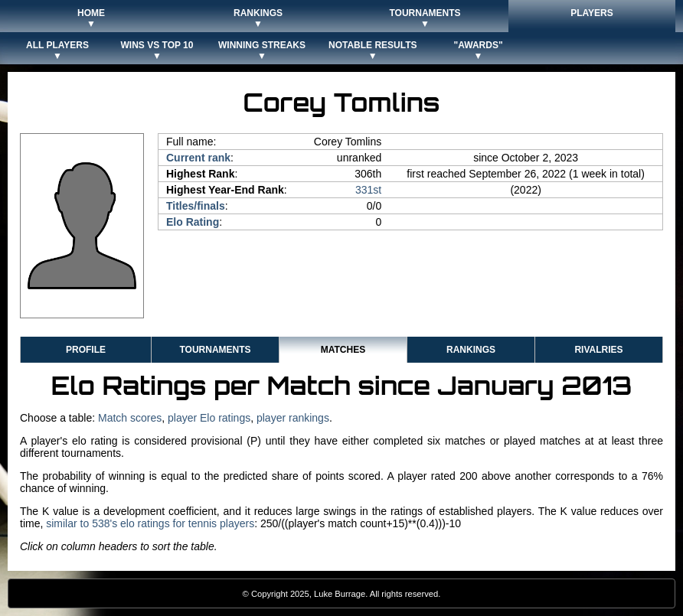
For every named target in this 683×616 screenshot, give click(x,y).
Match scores (130, 418)
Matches (343, 350)
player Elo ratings (209, 418)
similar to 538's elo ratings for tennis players (150, 523)
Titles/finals (196, 206)
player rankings (293, 418)
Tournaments (215, 350)
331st (368, 190)
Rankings (471, 350)
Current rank (198, 158)
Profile (86, 350)
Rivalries (598, 350)
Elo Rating (193, 222)
